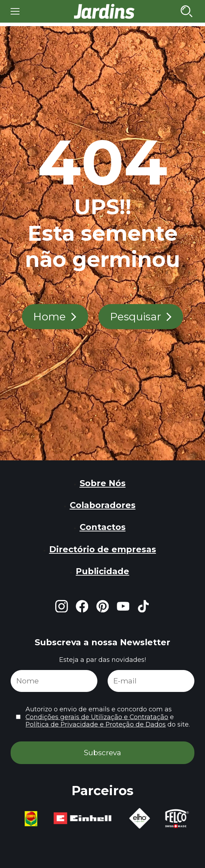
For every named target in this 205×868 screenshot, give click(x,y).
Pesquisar (136, 316)
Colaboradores (103, 505)
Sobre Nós (103, 483)
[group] (30, 819)
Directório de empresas (103, 549)
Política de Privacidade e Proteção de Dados (96, 724)
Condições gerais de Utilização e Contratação (97, 717)
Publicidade (102, 571)
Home (50, 316)
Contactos (103, 527)
